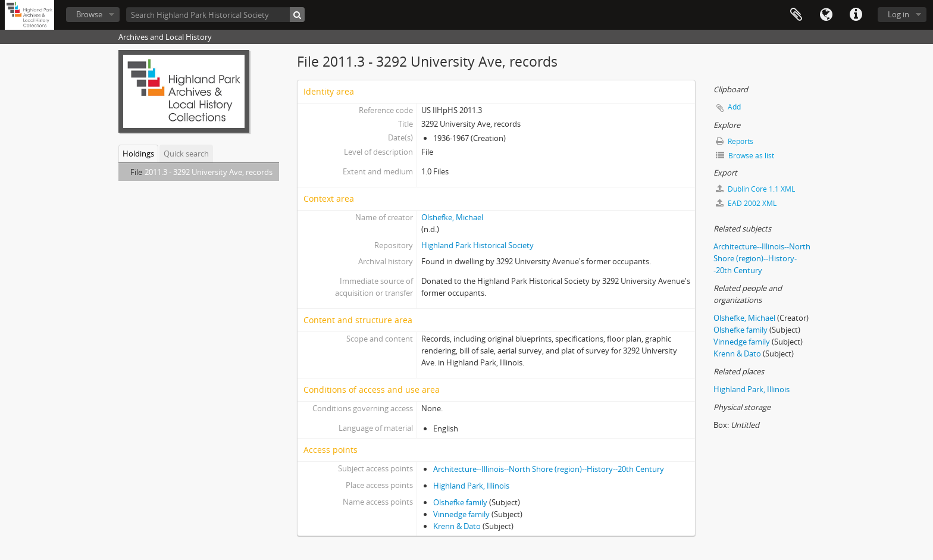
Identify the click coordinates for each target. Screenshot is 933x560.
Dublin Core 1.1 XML (755, 189)
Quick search (186, 154)
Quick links (856, 15)
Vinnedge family (461, 514)
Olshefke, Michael (452, 217)
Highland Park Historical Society (478, 245)
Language (826, 15)
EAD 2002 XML (746, 203)
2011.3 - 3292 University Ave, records (209, 172)
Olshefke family (460, 502)
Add (734, 107)
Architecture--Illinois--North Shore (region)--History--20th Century (549, 469)
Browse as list (745, 156)
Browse (89, 14)
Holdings (138, 154)
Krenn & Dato (457, 526)
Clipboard (796, 15)
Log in (898, 14)
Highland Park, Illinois (471, 486)
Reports (735, 141)
